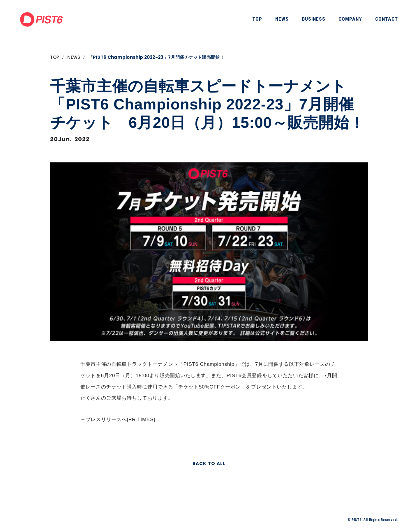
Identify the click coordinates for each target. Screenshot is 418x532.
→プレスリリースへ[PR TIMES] (118, 419)
